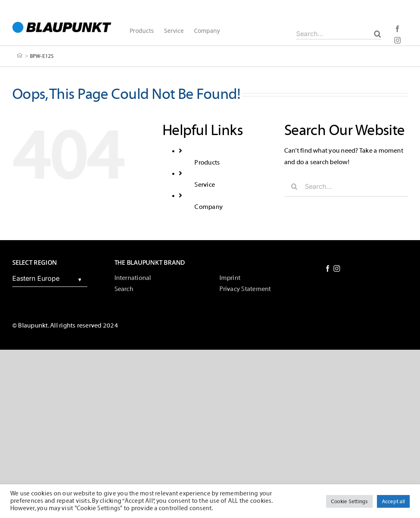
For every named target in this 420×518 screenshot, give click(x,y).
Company (209, 207)
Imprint (230, 278)
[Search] (378, 34)
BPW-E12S (42, 56)
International (133, 278)
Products (207, 163)
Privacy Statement (245, 289)
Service (205, 185)
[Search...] (339, 34)
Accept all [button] (393, 501)
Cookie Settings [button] (349, 501)
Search (124, 289)
